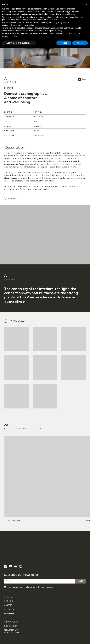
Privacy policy (32, 587)
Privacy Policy (11, 622)
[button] (86, 4)
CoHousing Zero (13, 520)
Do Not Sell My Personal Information (18, 25)
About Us (9, 597)
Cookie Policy (11, 626)
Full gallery (14, 198)
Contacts (9, 609)
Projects (8, 601)
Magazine (9, 613)
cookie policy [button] (71, 14)
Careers (8, 605)
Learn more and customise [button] (19, 43)
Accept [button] (80, 43)
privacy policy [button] (56, 31)
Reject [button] (64, 43)
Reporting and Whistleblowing (12, 631)
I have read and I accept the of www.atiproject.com (29, 587)
